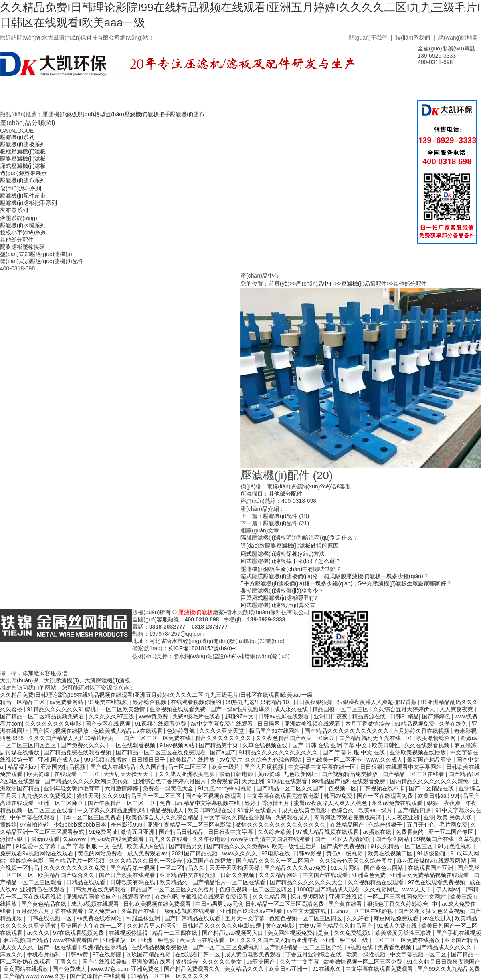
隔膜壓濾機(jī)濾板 (23, 159)
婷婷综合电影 (28, 861)
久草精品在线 (139, 911)
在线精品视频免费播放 (160, 947)
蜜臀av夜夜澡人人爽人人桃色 (331, 803)
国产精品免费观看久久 (193, 969)
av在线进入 (438, 918)
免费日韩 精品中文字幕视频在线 (200, 803)
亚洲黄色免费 (370, 875)
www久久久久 (240, 853)
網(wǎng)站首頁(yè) (28, 102)
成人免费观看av (148, 853)
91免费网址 (103, 832)
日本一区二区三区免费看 (91, 817)
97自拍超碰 (35, 825)
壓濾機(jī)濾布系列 (23, 180)
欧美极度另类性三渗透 (404, 933)
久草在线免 (454, 724)
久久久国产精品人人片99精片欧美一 (74, 738)
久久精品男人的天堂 (153, 926)
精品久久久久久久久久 (224, 738)
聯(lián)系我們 (413, 38)
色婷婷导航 (182, 731)
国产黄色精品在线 (44, 904)
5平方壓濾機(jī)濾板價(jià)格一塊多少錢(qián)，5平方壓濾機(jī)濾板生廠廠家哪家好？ (346, 583)
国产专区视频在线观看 (214, 796)
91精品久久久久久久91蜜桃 (62, 709)
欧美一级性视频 (367, 954)
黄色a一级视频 (346, 853)
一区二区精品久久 (183, 868)
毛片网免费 (453, 825)
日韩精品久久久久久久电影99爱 (222, 926)
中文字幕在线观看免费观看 (380, 969)
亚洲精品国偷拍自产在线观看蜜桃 (109, 897)
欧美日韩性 (387, 745)
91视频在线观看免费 (161, 724)
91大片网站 (346, 868)
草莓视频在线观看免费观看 (215, 897)
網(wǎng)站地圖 (458, 38)
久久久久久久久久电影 (54, 724)
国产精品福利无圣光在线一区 (376, 738)
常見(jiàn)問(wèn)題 (196, 98)
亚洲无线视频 (347, 897)
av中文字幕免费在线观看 (223, 724)
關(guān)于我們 (368, 38)
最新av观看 (45, 839)
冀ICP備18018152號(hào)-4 (203, 648)
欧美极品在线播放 (193, 760)
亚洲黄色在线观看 (43, 889)
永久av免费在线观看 (398, 803)
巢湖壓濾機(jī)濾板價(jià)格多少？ (282, 591)
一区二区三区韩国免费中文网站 (407, 897)
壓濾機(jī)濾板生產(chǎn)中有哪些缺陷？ (291, 569)
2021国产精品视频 (195, 853)
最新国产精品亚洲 (430, 760)
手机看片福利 (44, 954)
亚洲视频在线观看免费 (178, 709)
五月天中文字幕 (246, 918)
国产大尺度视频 (265, 767)
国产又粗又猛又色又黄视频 (432, 911)
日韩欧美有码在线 (133, 882)
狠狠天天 (88, 796)
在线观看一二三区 (77, 774)
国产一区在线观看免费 (386, 796)
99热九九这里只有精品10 (258, 702)
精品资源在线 (370, 716)
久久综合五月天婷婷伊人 (405, 709)
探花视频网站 (308, 897)
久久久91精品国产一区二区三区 (142, 796)
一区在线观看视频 (133, 745)
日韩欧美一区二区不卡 (335, 760)
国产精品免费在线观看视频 (78, 752)
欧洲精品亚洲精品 (105, 947)
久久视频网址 (382, 889)
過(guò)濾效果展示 (23, 173)
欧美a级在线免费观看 (118, 839)
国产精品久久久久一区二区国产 (276, 861)
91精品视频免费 (415, 724)
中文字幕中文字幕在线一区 (323, 767)
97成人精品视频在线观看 (328, 832)
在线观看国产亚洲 (431, 868)
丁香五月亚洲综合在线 (314, 954)
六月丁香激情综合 (368, 724)
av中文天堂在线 (307, 911)
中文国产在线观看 (326, 875)
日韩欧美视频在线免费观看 (158, 904)
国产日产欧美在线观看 (128, 875)
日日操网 (269, 724)
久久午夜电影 (210, 839)
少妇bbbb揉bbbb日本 (81, 825)
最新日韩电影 (237, 774)
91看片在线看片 (258, 810)
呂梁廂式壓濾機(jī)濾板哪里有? (279, 598)
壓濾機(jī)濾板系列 (23, 144)
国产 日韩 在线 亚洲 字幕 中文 (330, 745)
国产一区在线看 (59, 947)
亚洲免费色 (146, 969)
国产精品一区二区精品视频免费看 (43, 716)
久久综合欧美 (275, 832)
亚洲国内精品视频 (64, 767)
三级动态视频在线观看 (188, 911)
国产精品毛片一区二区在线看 (230, 882)
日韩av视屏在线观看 (284, 716)
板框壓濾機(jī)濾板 (23, 151)
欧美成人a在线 (146, 846)
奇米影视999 (127, 825)
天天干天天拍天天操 (235, 868)
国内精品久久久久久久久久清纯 (430, 781)
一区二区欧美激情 (123, 709)
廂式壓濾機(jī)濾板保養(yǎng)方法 (283, 554)
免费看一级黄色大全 (169, 788)
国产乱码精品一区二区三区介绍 (304, 947)
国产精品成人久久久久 (445, 947)
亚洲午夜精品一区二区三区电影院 (190, 825)
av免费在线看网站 (100, 918)
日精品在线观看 (87, 882)
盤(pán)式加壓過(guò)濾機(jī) (36, 254)
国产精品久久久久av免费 (296, 868)
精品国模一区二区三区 (341, 709)
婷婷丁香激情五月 (268, 803)
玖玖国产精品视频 (149, 954)
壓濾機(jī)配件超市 (23, 196)
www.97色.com (109, 969)
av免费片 (231, 760)
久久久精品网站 (279, 875)
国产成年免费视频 (344, 846)
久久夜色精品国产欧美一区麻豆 (296, 738)
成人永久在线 (292, 709)
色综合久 (343, 810)
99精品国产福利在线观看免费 (349, 781)
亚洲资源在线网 (152, 962)
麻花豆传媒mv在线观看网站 (432, 861)
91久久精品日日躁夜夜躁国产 (443, 962)
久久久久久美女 (223, 962)
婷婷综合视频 (150, 702)
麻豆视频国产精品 (26, 940)
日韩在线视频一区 (50, 918)
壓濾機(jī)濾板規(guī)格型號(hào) (83, 114)
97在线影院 (108, 954)
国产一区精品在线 (432, 788)
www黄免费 (154, 716)
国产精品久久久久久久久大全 (307, 882)
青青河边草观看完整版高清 (348, 817)
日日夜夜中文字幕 (231, 832)
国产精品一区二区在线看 (414, 774)
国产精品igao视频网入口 (233, 933)
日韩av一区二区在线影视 (363, 911)
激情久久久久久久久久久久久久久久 (281, 825)
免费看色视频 (395, 947)
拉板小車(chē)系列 (23, 232)
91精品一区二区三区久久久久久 (171, 976)
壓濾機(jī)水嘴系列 (23, 225)
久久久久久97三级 (112, 716)
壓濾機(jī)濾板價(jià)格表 (140, 102)
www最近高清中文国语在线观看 (271, 839)
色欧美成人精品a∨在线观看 (129, 731)
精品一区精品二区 (23, 702)
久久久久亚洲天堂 (222, 731)
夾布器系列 (14, 210)
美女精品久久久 (245, 969)
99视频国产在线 (434, 839)
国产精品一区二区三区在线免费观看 (162, 752)
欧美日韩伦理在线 (211, 810)
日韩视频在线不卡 (383, 788)
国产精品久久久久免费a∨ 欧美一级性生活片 (263, 846)
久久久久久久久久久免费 (75, 868)
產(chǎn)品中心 (84, 98)
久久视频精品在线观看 (376, 882)
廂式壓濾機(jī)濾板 (23, 166)
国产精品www (20, 976)
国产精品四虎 (415, 810)
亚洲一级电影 (159, 940)
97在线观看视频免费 (79, 933)
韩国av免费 (339, 796)
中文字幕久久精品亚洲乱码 (112, 810)
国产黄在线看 (346, 904)
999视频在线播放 (106, 760)
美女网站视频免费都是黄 (299, 933)
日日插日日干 (149, 760)
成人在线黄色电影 (305, 810)
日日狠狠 (371, 767)
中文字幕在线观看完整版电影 (284, 796)
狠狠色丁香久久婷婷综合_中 (403, 904)
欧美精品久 (174, 882)
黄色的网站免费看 (101, 853)
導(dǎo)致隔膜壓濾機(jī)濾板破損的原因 (290, 546)
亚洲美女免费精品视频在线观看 (430, 875)
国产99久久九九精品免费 (449, 969)
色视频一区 (342, 788)
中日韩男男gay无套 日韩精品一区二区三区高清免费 (260, 904)
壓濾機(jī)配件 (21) (286, 523)
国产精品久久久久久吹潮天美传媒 (87, 781)
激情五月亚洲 (138, 832)
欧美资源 (39, 774)
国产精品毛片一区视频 (77, 861)
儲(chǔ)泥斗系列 (21, 188)
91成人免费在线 (397, 926)
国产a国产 (223, 752)
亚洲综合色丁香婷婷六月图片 (170, 781)
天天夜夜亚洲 (403, 817)
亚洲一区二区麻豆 (61, 803)
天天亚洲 (253, 781)
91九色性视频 (456, 846)
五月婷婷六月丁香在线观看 (50, 911)
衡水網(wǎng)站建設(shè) (205, 656)
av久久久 (38, 933)
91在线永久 (327, 969)
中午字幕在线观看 (33, 817)
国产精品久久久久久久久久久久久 (348, 731)
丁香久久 (67, 962)
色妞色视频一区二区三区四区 (257, 889)
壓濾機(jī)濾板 (196, 612)
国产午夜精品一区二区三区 (122, 803)
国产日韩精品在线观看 (193, 918)
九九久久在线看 (169, 839)
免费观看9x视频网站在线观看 (37, 853)
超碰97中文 (240, 716)
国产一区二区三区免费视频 (227, 947)
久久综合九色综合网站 (274, 760)
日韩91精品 (404, 716)
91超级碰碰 (432, 853)
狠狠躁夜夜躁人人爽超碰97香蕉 (377, 702)
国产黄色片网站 (384, 868)
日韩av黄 (78, 954)
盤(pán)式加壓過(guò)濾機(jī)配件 (42, 261)
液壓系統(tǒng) (19, 218)
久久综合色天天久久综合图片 (357, 861)
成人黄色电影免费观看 (254, 954)
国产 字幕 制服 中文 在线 (355, 752)
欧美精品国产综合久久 (67, 875)
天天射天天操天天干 (129, 774)
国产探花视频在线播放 (61, 731)
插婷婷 (8, 825)
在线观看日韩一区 (198, 954)
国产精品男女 (186, 846)
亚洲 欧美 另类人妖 (449, 817)
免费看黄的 (410, 832)
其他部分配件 (17, 240)
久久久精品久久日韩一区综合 (146, 861)
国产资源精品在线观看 (99, 976)
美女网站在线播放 (26, 969)
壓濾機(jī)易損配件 (364, 284)
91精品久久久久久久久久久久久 (279, 752)
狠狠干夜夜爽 (445, 803)
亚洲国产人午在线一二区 (92, 926)
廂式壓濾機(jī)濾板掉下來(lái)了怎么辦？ (291, 561)
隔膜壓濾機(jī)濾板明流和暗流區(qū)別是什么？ (299, 538)
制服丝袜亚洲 (144, 918)
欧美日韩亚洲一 (289, 969)
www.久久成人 (385, 760)
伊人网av (448, 889)
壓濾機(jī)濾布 (187, 114)
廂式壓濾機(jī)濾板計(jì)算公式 (278, 605)
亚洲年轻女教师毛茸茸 (73, 788)
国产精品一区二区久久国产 (291, 788)
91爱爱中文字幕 (36, 846)
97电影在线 (276, 853)
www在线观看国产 (76, 940)
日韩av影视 (308, 853)
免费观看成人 (293, 817)
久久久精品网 (270, 897)
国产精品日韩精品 (182, 832)
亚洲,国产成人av (60, 760)
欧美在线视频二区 (391, 853)
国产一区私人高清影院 (344, 839)
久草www (75, 839)
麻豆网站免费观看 (397, 918)
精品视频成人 (167, 810)
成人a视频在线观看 (96, 904)
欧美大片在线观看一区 (208, 940)
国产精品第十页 (219, 745)
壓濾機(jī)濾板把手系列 (28, 203)
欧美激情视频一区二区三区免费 (364, 962)
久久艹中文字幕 (300, 962)
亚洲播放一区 (121, 940)
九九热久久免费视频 (47, 796)
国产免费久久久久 (84, 745)
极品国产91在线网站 (275, 731)
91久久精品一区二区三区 (403, 846)
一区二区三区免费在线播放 (407, 940)
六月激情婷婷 (122, 788)
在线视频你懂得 (129, 933)
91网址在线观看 (288, 781)
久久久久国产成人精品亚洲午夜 (280, 940)
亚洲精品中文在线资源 (188, 875)
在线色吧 (166, 897)
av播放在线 (378, 832)
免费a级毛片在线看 (197, 716)
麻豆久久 (12, 954)
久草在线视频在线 (266, 745)
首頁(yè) (279, 284)
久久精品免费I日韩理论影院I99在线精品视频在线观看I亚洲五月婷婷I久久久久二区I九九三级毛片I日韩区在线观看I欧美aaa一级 (156, 695)
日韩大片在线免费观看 (99, 889)
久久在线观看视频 (428, 745)
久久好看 (359, 918)
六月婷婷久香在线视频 (422, 731)
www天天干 (418, 889)
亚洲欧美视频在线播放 (418, 752)
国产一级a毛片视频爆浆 (241, 709)
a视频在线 (361, 947)
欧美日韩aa (433, 796)
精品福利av (23, 767)
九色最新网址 (301, 774)
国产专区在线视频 (109, 724)
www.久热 (54, 976)
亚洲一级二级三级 (346, 940)
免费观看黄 (225, 781)
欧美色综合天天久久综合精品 (163, 817)
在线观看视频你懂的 (197, 702)
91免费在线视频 (109, 702)
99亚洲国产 (262, 962)
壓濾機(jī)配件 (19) (286, 516)
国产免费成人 (70, 969)
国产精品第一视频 (133, 868)
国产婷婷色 (437, 716)
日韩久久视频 (238, 875)
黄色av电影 (281, 926)
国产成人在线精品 (113, 767)
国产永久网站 (393, 839)
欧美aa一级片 (376, 810)
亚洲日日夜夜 (331, 716)
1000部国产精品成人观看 (329, 889)
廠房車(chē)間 (253, 98)
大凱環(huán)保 (19, 680)
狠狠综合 (188, 962)
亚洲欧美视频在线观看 (313, 724)
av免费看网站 (67, 702)
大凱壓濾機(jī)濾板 (107, 680)
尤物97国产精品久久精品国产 (336, 926)
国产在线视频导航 (105, 962)
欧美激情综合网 (437, 738)
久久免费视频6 (353, 933)
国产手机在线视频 (459, 933)
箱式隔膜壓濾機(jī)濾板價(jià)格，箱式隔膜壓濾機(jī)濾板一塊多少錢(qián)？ (335, 576)
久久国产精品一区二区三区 (174, 767)
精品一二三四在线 (176, 933)
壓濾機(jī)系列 (17, 137)
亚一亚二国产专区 (452, 832)
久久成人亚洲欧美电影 (188, 774)
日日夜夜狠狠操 (314, 702)
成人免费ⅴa (103, 911)
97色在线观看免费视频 (437, 882)
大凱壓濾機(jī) (61, 680)
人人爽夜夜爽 (457, 709)
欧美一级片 (226, 767)
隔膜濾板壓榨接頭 (22, 247)
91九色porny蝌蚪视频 (226, 788)
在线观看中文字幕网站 (414, 767)
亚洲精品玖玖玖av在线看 (252, 911)
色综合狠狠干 (386, 825)
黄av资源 (269, 774)
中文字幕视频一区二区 (419, 954)
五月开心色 (422, 825)
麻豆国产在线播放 (210, 861)
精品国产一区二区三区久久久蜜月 (173, 889)
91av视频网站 (178, 745)
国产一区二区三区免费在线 (158, 738)
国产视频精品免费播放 (350, 774)
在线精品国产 (348, 825)
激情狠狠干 (14, 839)
